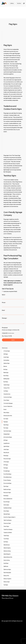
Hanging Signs (7, 434)
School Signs (6, 511)
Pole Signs (6, 468)
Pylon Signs (6, 486)
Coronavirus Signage (8, 403)
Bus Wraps (6, 382)
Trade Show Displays (8, 529)
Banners (5, 366)
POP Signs (6, 465)
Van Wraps (6, 542)
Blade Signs (6, 372)
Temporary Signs (7, 523)
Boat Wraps (6, 376)
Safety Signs (6, 505)
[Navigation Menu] (24, 3)
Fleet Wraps (6, 425)
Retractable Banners (8, 499)
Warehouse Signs (7, 569)
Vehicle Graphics (7, 548)
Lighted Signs (6, 446)
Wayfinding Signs (7, 572)
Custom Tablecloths (8, 406)
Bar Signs (6, 369)
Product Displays (7, 480)
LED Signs (6, 440)
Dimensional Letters (8, 416)
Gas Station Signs (7, 431)
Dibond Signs (6, 412)
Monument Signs (7, 459)
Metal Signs (6, 456)
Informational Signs (8, 437)
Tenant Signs (6, 526)
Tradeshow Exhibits (8, 532)
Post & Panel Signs (7, 474)
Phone (4, 303)
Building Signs (6, 379)
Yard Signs (6, 585)
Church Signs (6, 400)
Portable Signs (7, 471)
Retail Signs (6, 496)
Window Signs (7, 582)
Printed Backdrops (8, 477)
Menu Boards (6, 452)
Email (4, 310)
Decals (5, 409)
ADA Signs (6, 354)
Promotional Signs (7, 483)
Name (4, 295)
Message (5, 318)
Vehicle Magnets (7, 554)
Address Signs (7, 363)
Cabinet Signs (7, 385)
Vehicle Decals (7, 545)
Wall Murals (6, 566)
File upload (5, 328)
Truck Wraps (6, 539)
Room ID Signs (7, 502)
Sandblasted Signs (8, 508)
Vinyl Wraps (6, 563)
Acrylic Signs (6, 357)
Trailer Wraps (6, 536)
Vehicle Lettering (7, 551)
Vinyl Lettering (7, 560)
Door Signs (6, 419)
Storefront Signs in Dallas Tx (9, 517)
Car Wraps (6, 391)
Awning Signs (6, 360)
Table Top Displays (8, 520)
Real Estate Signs (7, 489)
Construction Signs (8, 397)
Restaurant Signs (7, 492)
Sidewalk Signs (7, 514)
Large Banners (7, 443)
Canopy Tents (7, 388)
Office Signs (6, 462)
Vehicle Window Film (8, 557)
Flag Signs (6, 422)
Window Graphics (7, 579)
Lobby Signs (6, 449)
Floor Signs (6, 428)
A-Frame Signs (7, 351)
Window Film (6, 576)
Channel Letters (7, 394)
